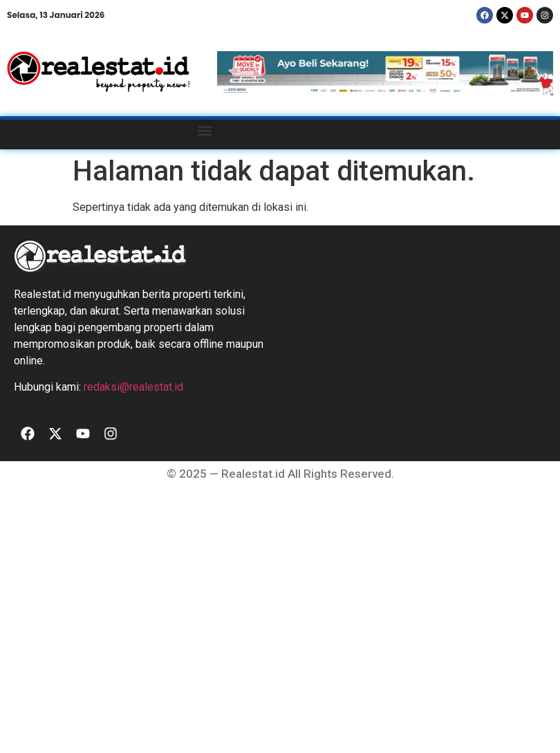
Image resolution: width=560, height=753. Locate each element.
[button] (205, 131)
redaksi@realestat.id (133, 387)
